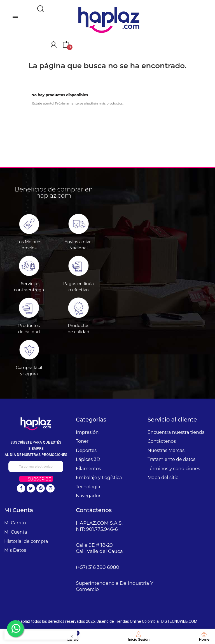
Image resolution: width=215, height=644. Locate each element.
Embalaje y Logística (99, 478)
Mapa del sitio (163, 478)
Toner (82, 441)
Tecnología (88, 487)
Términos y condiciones (174, 469)
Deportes (86, 450)
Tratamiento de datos (171, 459)
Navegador (88, 496)
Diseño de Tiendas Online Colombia (128, 621)
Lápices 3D (88, 459)
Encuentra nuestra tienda (176, 432)
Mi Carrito (15, 523)
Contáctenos (162, 441)
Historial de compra (26, 541)
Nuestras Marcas (166, 450)
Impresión (87, 432)
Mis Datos (15, 550)
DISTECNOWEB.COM (179, 621)
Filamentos (88, 469)
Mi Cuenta (16, 532)
